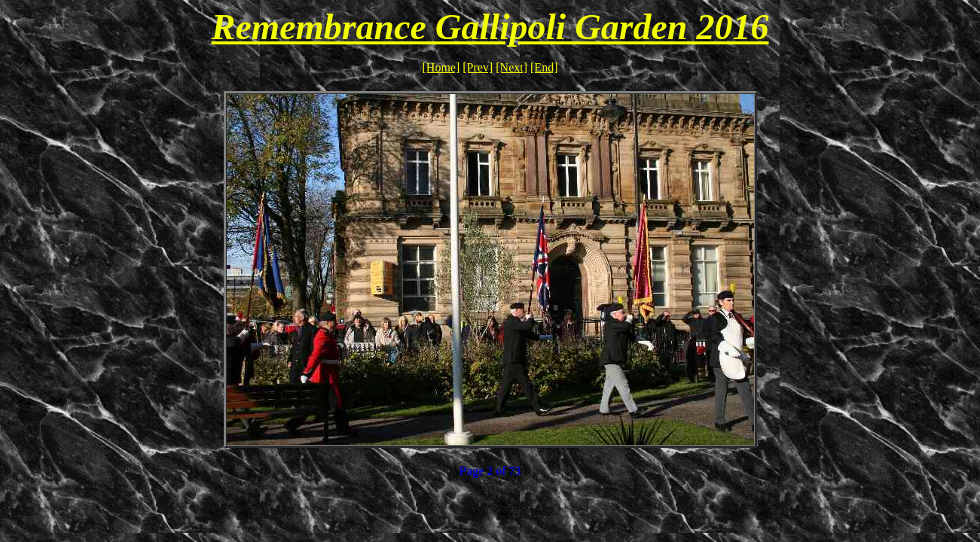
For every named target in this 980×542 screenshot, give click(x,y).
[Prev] (478, 67)
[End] (544, 67)
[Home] (441, 67)
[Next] (511, 67)
